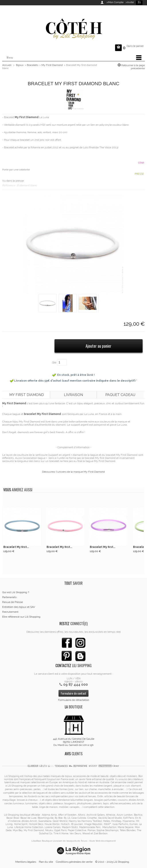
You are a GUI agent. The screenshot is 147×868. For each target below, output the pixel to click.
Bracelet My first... (16, 547)
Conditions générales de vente (74, 862)
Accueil (7, 65)
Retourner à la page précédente (133, 67)
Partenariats (9, 597)
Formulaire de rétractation (74, 700)
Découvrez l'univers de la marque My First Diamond (73, 472)
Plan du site (46, 862)
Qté (54, 363)
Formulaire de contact (73, 693)
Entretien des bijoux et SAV (19, 607)
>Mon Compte (115, 2)
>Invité (129, 2)
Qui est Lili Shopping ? (16, 592)
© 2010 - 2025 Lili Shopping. (113, 862)
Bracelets (32, 65)
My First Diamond (52, 65)
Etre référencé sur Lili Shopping (21, 617)
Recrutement (10, 612)
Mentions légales (26, 862)
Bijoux (20, 65)
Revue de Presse (13, 602)
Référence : (10, 185)
